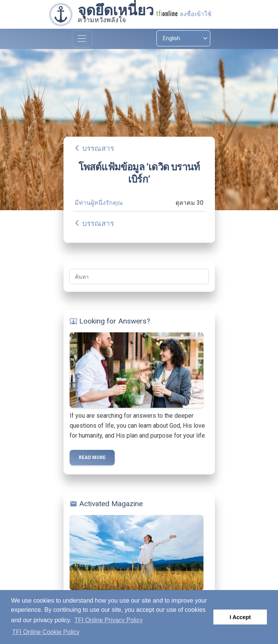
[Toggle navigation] (82, 39)
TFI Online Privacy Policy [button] (108, 620)
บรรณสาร (98, 148)
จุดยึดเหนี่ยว (116, 10)
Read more (92, 458)
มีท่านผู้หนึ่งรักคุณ (99, 203)
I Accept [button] (240, 617)
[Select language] (183, 38)
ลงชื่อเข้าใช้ (196, 14)
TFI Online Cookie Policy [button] (46, 632)
